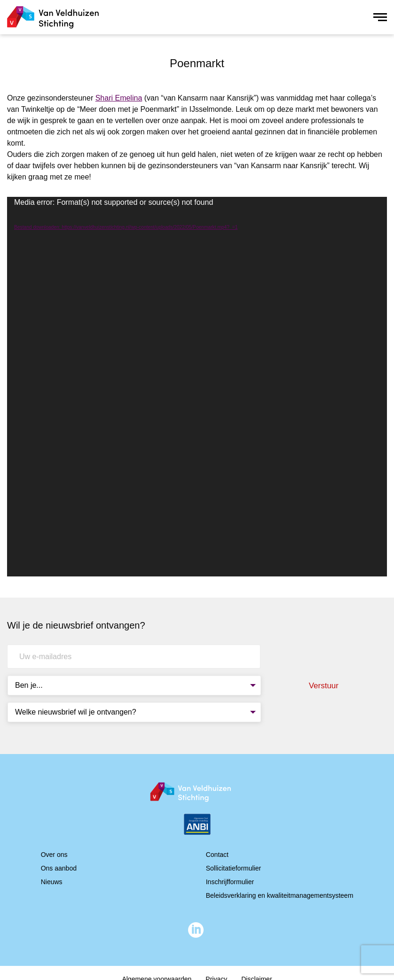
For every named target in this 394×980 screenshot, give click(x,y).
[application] (197, 387)
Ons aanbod (59, 868)
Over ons (54, 855)
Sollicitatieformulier (233, 868)
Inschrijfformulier (230, 882)
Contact (217, 855)
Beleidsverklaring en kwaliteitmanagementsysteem (280, 895)
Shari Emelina (119, 98)
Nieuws (52, 882)
